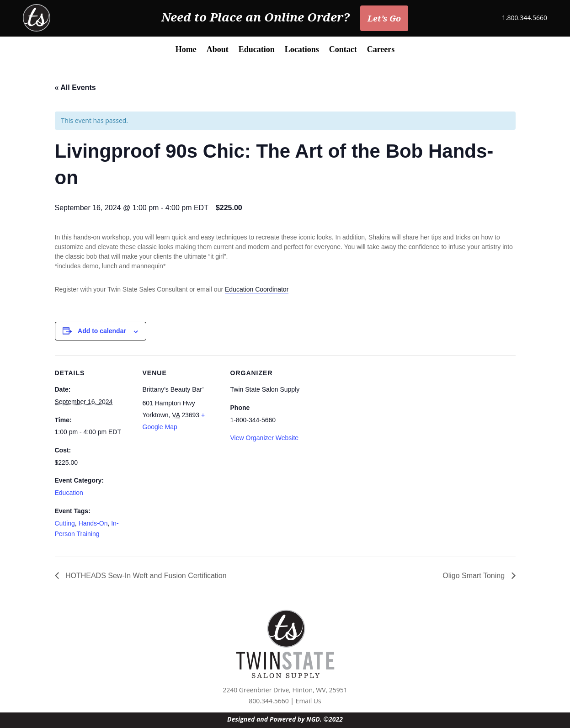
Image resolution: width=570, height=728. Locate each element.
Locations (302, 50)
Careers (381, 50)
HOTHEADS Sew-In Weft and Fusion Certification (145, 576)
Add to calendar (102, 331)
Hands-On (93, 523)
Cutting (65, 523)
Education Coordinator (257, 289)
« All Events (75, 88)
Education (257, 50)
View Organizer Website (265, 438)
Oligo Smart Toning (474, 576)
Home (186, 50)
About (218, 50)
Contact (343, 50)
